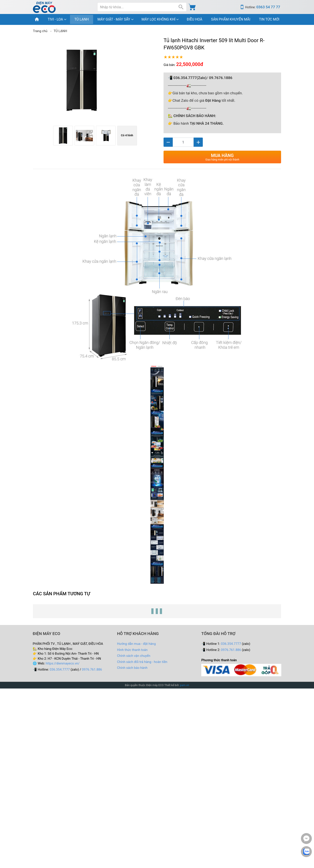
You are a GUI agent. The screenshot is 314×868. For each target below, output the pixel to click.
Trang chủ (40, 31)
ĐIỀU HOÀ (194, 19)
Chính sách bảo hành (132, 668)
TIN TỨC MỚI (269, 19)
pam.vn (184, 685)
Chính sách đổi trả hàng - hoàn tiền (142, 662)
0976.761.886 (92, 670)
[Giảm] (168, 142)
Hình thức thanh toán (132, 650)
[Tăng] (198, 142)
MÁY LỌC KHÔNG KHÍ (158, 19)
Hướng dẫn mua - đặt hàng (137, 644)
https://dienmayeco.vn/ (63, 663)
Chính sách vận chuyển (134, 656)
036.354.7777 (60, 670)
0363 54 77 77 (268, 7)
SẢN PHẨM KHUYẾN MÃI (231, 19)
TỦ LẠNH (82, 19)
